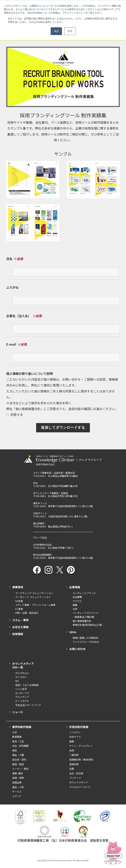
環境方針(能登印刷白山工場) (87, 625)
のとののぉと (22, 673)
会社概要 (77, 597)
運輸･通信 (17, 773)
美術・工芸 (18, 741)
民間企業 (17, 782)
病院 (15, 750)
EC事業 (19, 609)
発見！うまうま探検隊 (27, 685)
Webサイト (75, 737)
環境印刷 (74, 764)
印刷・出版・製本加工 (27, 613)
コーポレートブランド (84, 593)
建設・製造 (18, 764)
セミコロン (21, 677)
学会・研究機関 (20, 746)
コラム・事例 (20, 620)
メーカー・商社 (20, 769)
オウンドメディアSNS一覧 (23, 665)
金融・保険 (18, 778)
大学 (15, 732)
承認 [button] (56, 31)
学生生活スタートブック (28, 705)
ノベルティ (75, 732)
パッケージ (75, 778)
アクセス (77, 601)
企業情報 (75, 587)
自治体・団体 (19, 759)
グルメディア (22, 697)
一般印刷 (74, 755)
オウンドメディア (79, 782)
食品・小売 (18, 787)
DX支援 (19, 601)
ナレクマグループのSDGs (86, 642)
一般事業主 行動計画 (83, 617)
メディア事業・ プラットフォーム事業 (35, 605)
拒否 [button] (70, 31)
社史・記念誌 (76, 773)
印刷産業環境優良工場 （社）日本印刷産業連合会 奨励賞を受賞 (63, 840)
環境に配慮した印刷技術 (85, 638)
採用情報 (18, 634)
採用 (72, 750)
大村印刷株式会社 (42, 545)
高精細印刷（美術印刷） (82, 759)
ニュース (18, 712)
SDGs (73, 632)
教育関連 (17, 737)
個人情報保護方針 (28, 409)
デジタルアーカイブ (80, 787)
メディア (17, 796)
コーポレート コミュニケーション (33, 597)
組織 (75, 605)
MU (17, 681)
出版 (72, 769)
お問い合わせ (77, 649)
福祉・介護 (18, 755)
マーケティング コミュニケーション (34, 593)
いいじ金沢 (21, 689)
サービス (17, 791)
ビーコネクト (22, 701)
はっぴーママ (22, 693)
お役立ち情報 (20, 627)
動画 (72, 741)
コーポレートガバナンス (85, 613)
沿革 (75, 609)
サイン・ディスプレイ (81, 746)
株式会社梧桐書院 (42, 555)
